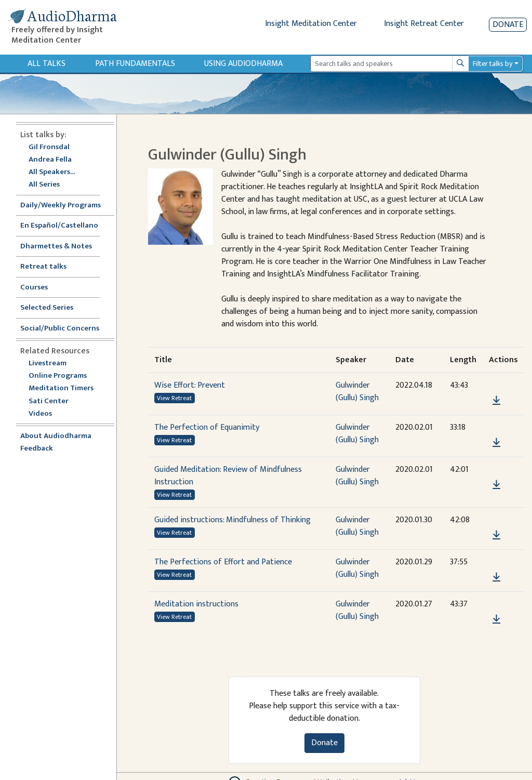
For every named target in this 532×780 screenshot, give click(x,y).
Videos (46, 414)
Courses (34, 288)
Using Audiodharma (243, 64)
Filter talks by (493, 64)
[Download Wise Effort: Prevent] (496, 401)
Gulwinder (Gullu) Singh (357, 392)
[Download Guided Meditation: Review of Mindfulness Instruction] (496, 485)
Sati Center (49, 401)
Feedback (37, 449)
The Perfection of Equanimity (207, 427)
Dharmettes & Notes (56, 247)
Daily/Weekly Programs (66, 206)
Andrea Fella (50, 160)
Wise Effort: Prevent (190, 385)
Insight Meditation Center (311, 24)
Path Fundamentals (135, 64)
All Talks (46, 64)
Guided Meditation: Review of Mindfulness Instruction (228, 476)
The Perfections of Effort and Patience (223, 562)
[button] (496, 386)
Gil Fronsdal (49, 147)
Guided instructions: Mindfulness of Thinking (232, 520)
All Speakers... (52, 172)
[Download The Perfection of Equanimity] (496, 443)
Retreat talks (43, 267)
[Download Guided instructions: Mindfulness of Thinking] (496, 535)
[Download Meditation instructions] (496, 619)
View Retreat (174, 398)
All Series (44, 185)
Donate (508, 25)
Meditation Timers (61, 388)
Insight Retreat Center (424, 24)
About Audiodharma (56, 436)
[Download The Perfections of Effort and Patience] (496, 577)
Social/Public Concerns (60, 329)
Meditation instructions (196, 604)
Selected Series (53, 308)
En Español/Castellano (59, 226)
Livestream (48, 363)
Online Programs (58, 376)
